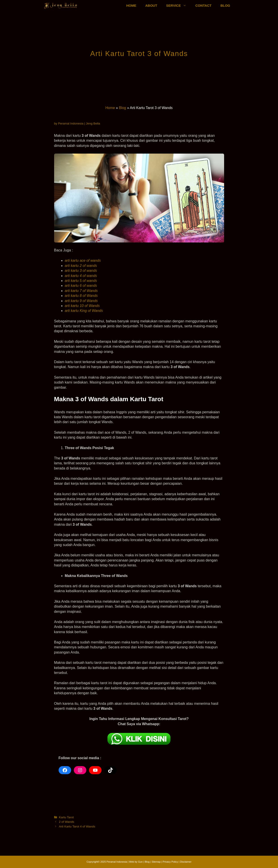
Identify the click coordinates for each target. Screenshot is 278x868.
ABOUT (151, 5)
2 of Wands (66, 822)
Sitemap (156, 862)
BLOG (225, 5)
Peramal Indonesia (117, 862)
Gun (140, 862)
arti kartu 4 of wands (81, 276)
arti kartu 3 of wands (81, 271)
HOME (131, 5)
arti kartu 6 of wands (81, 286)
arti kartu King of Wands (84, 311)
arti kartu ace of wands (83, 260)
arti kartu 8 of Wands (81, 296)
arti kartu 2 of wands (81, 266)
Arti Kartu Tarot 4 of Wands (77, 826)
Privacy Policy (171, 862)
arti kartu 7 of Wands (81, 291)
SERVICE (179, 6)
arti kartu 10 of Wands (82, 306)
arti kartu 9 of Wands (81, 301)
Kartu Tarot (66, 817)
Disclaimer (186, 862)
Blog (123, 108)
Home (110, 108)
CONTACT (203, 5)
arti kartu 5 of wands (81, 281)
